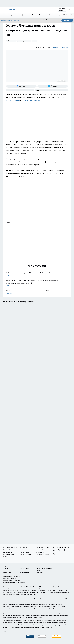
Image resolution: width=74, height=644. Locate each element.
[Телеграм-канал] (53, 86)
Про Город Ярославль (42, 550)
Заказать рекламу (54, 15)
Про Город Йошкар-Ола (42, 547)
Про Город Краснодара (9, 559)
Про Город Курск (8, 552)
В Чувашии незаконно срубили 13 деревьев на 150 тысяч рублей (37, 274)
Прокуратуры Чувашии (31, 100)
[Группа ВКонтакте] (21, 86)
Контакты (40, 566)
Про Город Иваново (25, 550)
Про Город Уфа (40, 552)
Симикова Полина (60, 47)
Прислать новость (62, 10)
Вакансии (42, 15)
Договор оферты (25, 568)
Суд (34, 41)
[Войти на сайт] (69, 10)
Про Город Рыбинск (25, 552)
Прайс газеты (7, 573)
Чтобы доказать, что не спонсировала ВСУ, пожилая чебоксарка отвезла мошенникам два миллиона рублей (37, 283)
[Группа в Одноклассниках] (59, 550)
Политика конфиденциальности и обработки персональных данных (22, 611)
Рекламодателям (25, 573)
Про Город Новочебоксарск (11, 547)
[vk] (9, 223)
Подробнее (54, 608)
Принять (67, 20)
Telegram (6, 566)
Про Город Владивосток (42, 555)
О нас (22, 566)
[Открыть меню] (4, 10)
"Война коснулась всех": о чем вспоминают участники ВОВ (37, 292)
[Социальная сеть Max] (37, 90)
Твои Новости (23, 547)
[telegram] (15, 223)
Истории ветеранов (9, 15)
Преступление (24, 41)
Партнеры (40, 573)
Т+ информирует (24, 15)
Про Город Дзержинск (26, 555)
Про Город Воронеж (9, 550)
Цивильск (11, 41)
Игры (34, 15)
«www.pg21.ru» (17, 577)
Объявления (7, 568)
